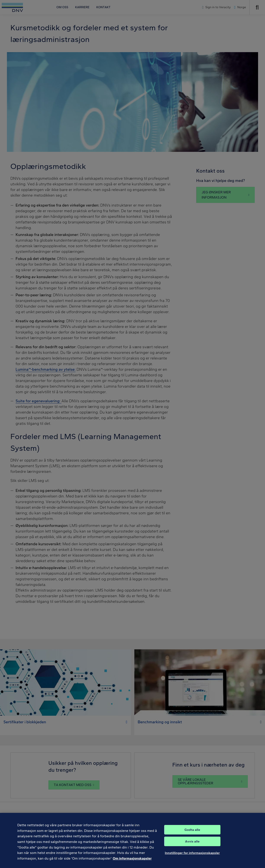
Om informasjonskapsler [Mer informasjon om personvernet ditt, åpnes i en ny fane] (132, 862)
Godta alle (192, 834)
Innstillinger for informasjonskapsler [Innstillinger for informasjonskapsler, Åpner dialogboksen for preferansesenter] (192, 857)
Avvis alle (192, 846)
